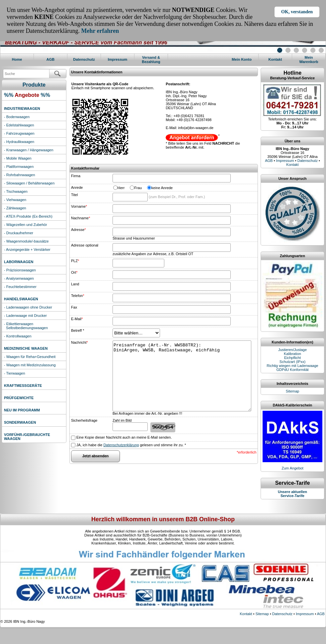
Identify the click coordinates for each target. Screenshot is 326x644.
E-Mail (77, 319)
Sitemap (292, 391)
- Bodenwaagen (17, 117)
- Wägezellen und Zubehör (26, 225)
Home (17, 59)
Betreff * (78, 330)
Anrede (77, 187)
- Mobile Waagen (18, 158)
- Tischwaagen (16, 191)
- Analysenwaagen (19, 278)
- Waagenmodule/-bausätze (26, 241)
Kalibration (292, 354)
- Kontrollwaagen (18, 336)
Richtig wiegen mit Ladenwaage (292, 366)
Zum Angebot (292, 468)
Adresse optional (85, 245)
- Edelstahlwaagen (19, 125)
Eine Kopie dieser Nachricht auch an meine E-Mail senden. (123, 437)
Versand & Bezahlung (151, 60)
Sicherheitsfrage (84, 420)
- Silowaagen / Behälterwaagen (29, 183)
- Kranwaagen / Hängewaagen (29, 150)
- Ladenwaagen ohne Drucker (28, 307)
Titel (74, 195)
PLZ (75, 261)
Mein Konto (242, 59)
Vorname (79, 206)
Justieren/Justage (292, 350)
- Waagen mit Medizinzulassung (30, 365)
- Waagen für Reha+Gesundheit (30, 357)
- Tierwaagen (15, 373)
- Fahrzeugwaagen (19, 133)
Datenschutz (84, 59)
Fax (74, 307)
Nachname (81, 218)
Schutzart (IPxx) (292, 362)
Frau (138, 188)
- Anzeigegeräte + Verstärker (27, 250)
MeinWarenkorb (309, 60)
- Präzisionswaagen (20, 270)
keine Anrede (162, 188)
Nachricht (80, 342)
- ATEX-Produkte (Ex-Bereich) (28, 216)
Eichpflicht (292, 358)
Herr (121, 188)
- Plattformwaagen (19, 167)
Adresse (79, 230)
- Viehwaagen (15, 200)
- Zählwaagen (15, 208)
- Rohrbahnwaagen (20, 175)
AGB (50, 59)
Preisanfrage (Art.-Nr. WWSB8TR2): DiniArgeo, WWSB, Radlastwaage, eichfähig (182, 376)
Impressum (118, 59)
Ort (74, 272)
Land (75, 284)
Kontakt (275, 59)
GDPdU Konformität (292, 370)
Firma (76, 176)
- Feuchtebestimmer (20, 287)
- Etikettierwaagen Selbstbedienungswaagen (26, 326)
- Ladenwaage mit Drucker (25, 316)
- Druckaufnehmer (19, 233)
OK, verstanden (297, 12)
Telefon (78, 296)
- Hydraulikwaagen (19, 142)
